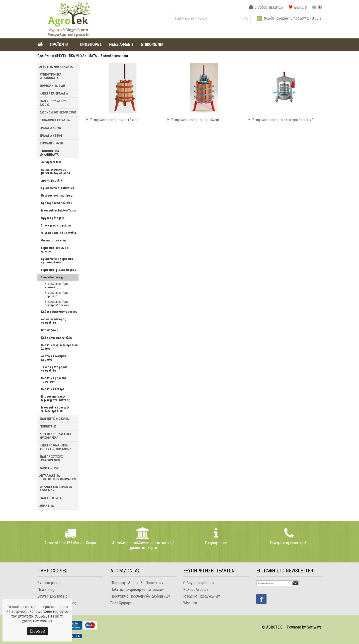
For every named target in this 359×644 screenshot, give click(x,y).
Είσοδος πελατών (266, 7)
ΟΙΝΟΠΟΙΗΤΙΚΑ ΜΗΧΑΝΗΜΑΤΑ (76, 56)
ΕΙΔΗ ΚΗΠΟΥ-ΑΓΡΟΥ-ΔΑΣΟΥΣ (53, 103)
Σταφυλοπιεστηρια (114, 56)
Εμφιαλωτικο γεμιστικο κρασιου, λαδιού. (57, 261)
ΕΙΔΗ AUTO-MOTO (51, 498)
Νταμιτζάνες (50, 330)
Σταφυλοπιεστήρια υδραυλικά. (57, 295)
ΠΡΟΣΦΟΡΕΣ (91, 44)
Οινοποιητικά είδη (53, 240)
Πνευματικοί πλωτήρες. (57, 196)
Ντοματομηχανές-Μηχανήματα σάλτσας (55, 398)
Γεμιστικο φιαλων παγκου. (59, 270)
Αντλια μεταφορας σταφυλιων (53, 321)
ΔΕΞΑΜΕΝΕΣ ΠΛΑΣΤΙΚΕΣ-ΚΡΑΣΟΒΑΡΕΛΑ (56, 436)
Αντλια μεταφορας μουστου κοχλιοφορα (56, 171)
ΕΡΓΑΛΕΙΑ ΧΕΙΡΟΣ (51, 136)
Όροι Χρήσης (121, 603)
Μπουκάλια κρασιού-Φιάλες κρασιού (55, 409)
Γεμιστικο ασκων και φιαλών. (55, 250)
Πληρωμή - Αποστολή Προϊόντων (137, 583)
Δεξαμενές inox (51, 162)
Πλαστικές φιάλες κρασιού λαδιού (59, 347)
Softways (314, 627)
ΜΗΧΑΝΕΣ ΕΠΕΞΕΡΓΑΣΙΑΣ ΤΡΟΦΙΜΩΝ (56, 489)
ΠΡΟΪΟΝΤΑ (59, 44)
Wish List (298, 7)
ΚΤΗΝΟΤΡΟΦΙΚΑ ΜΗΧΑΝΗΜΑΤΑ (50, 76)
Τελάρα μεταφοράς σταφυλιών (54, 369)
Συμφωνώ (38, 631)
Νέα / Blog (46, 590)
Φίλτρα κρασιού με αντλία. (59, 233)
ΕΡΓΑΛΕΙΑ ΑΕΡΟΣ (50, 128)
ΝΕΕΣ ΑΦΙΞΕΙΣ (121, 44)
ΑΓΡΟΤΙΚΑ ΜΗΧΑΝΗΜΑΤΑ (56, 67)
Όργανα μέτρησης (53, 218)
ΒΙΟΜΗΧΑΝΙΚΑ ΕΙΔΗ (52, 86)
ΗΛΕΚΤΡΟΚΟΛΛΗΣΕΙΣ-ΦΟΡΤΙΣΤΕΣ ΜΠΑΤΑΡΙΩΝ (55, 447)
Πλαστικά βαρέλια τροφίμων (53, 380)
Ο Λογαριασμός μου (199, 583)
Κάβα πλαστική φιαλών (57, 338)
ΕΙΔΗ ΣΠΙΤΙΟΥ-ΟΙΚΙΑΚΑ (54, 419)
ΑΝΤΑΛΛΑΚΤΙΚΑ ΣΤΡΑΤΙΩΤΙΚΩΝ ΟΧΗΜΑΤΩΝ (58, 477)
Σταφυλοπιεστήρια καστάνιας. (57, 286)
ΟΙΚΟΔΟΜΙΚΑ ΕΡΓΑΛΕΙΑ (55, 120)
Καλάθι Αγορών (196, 590)
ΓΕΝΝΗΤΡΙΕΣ (48, 427)
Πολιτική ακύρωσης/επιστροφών (137, 590)
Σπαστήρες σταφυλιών (56, 225)
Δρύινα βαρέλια (52, 181)
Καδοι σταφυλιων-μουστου (59, 312)
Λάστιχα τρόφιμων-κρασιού (54, 358)
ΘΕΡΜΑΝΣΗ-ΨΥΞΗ (51, 143)
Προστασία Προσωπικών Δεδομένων (140, 596)
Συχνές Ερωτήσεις (52, 596)
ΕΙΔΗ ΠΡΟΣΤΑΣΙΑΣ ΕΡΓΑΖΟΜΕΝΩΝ (51, 458)
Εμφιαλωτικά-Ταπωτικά (58, 188)
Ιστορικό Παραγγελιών (202, 596)
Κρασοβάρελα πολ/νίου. (57, 203)
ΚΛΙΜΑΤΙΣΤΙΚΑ (49, 468)
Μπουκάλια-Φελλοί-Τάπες (59, 211)
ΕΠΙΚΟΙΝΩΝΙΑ (152, 44)
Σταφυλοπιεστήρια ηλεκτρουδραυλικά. (57, 304)
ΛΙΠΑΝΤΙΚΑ (47, 506)
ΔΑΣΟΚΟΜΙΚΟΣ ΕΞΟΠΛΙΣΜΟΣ (58, 112)
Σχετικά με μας (49, 583)
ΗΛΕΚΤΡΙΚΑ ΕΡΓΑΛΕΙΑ (54, 94)
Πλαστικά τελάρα (53, 389)
